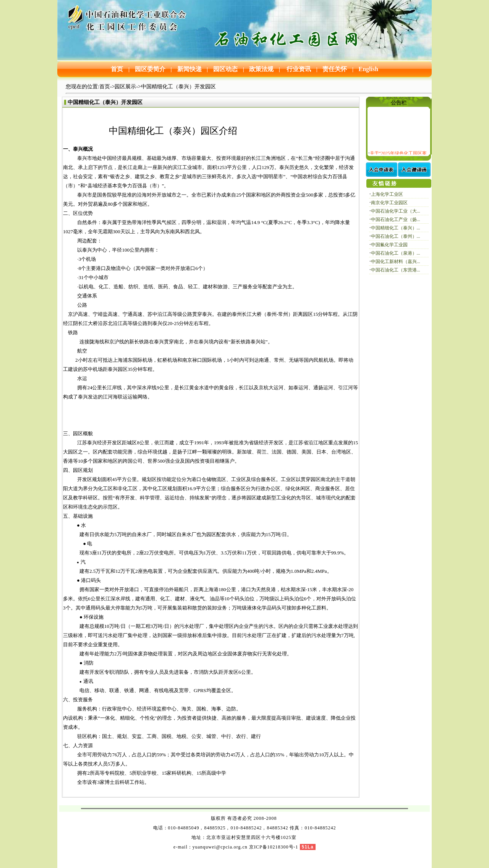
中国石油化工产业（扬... (396, 219)
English (369, 69)
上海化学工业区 (387, 194)
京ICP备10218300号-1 (274, 847)
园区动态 (225, 69)
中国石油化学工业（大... (396, 211)
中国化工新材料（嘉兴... (396, 262)
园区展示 (125, 87)
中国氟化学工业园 (389, 245)
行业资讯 (298, 69)
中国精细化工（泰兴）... (396, 228)
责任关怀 (335, 69)
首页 (118, 69)
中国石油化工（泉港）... (396, 253)
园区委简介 (149, 69)
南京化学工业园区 (389, 203)
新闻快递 (189, 69)
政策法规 (261, 69)
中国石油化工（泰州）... (396, 236)
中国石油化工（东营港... (396, 270)
